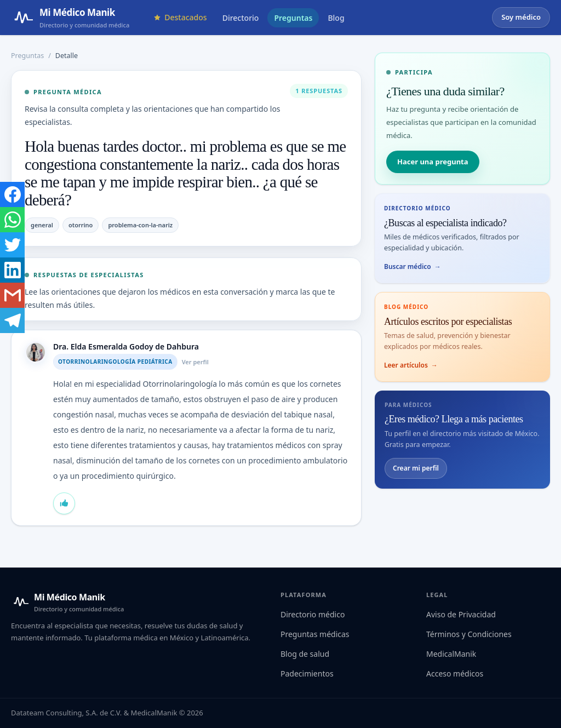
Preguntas (293, 18)
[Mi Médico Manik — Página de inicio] (70, 18)
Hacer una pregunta (433, 162)
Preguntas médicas (315, 634)
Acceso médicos (455, 673)
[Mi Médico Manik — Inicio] (67, 602)
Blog (336, 18)
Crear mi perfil (416, 468)
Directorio (241, 18)
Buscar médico (413, 267)
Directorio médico (313, 614)
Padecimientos (307, 673)
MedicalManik (451, 654)
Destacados (180, 17)
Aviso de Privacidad (461, 614)
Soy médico (521, 17)
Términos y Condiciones (469, 634)
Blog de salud (305, 654)
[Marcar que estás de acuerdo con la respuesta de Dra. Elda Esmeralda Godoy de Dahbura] (64, 503)
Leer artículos (411, 365)
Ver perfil (195, 362)
